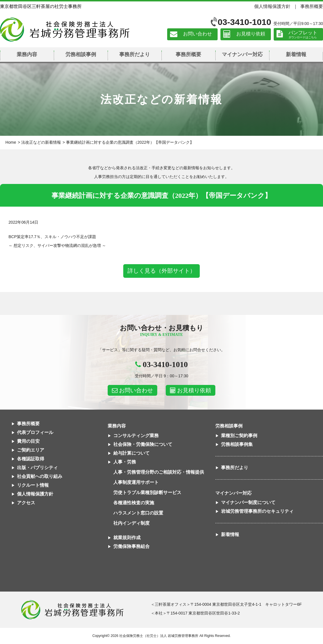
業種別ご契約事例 (239, 436)
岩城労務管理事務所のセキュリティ (257, 511)
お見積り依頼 (251, 34)
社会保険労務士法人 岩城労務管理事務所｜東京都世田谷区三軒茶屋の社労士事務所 (65, 29)
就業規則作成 (127, 538)
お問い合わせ (197, 34)
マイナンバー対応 (242, 54)
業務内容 (27, 54)
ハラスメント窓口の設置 (138, 513)
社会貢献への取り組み (40, 476)
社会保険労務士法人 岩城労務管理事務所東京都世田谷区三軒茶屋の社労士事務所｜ (72, 610)
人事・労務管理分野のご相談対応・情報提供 (159, 472)
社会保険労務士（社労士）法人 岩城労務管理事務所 (159, 636)
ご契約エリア (31, 450)
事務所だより (135, 54)
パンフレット (303, 33)
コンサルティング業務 (136, 436)
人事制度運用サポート (136, 482)
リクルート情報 (33, 485)
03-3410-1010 (244, 22)
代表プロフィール (35, 432)
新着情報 (296, 54)
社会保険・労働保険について (143, 444)
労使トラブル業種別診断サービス (147, 492)
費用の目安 (28, 441)
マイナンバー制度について (248, 502)
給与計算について (131, 453)
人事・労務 (125, 462)
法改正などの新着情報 (41, 142)
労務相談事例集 (237, 444)
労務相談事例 (81, 54)
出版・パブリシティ (37, 468)
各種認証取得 (31, 459)
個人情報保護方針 (272, 6)
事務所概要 (312, 6)
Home (11, 142)
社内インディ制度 (131, 523)
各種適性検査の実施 (134, 503)
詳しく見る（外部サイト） (161, 271)
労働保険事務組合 (131, 546)
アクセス (26, 503)
